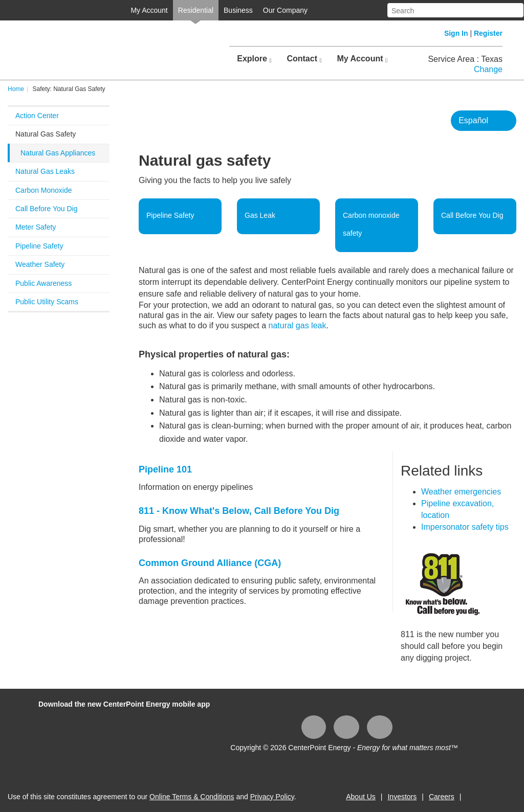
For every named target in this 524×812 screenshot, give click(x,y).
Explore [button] (254, 59)
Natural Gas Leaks (45, 171)
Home (16, 89)
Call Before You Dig (46, 209)
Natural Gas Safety (46, 134)
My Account (149, 10)
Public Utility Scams (47, 302)
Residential (196, 10)
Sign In (456, 33)
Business (238, 10)
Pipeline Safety (39, 246)
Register (488, 33)
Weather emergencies (461, 492)
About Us (361, 797)
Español (473, 120)
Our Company (285, 10)
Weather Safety (40, 264)
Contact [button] (304, 59)
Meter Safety (36, 227)
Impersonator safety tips (465, 527)
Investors (402, 797)
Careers (442, 797)
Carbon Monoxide (44, 190)
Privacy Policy (272, 797)
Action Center (37, 116)
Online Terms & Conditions (192, 797)
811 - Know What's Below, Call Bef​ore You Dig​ (239, 511)
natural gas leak (297, 325)
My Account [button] (362, 59)
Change (488, 69)
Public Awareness (43, 283)
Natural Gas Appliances (58, 153)
